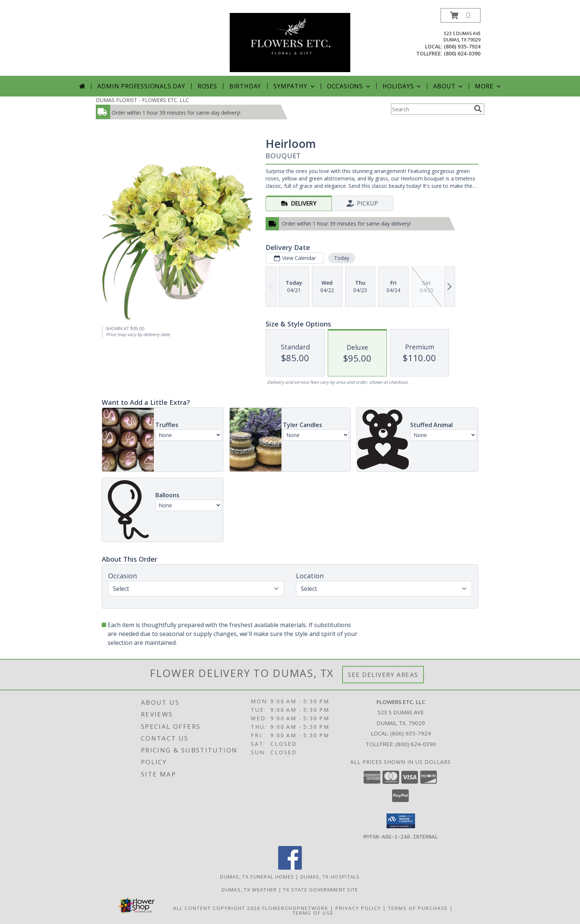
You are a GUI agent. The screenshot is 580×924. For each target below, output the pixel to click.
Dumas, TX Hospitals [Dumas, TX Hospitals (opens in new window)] (330, 876)
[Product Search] (431, 109)
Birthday (245, 86)
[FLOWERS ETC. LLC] (290, 42)
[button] (461, 15)
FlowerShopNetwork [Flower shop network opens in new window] (295, 908)
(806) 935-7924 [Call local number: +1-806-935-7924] (462, 46)
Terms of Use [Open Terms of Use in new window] (313, 913)
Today (342, 258)
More (488, 86)
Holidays (402, 86)
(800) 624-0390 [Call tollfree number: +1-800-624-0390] (462, 53)
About (449, 86)
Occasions (349, 86)
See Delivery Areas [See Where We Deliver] (383, 675)
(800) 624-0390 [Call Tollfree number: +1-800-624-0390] (416, 744)
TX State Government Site (321, 889)
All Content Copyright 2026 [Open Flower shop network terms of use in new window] (217, 908)
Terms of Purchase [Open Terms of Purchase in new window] (418, 908)
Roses (207, 86)
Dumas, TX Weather (249, 889)
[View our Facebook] (290, 867)
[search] (478, 109)
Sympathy (295, 86)
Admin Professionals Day (141, 86)
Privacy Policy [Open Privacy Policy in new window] (358, 908)
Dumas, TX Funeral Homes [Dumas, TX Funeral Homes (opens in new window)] (257, 876)
